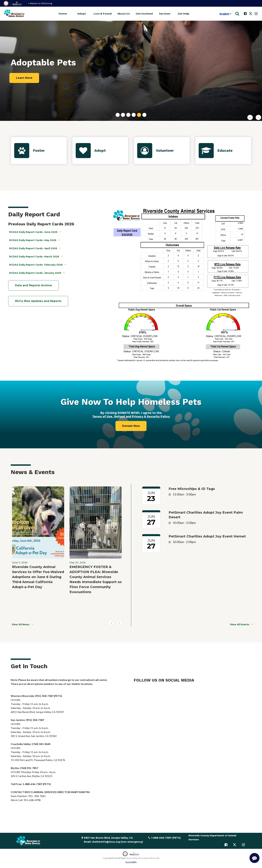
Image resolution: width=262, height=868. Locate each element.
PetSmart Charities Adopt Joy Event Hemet (207, 536)
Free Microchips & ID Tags (192, 489)
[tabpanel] (131, 71)
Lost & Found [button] (103, 14)
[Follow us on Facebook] (245, 14)
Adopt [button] (81, 14)
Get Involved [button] (144, 14)
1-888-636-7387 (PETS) (166, 838)
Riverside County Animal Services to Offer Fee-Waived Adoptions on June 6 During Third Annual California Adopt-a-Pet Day (38, 577)
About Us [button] (124, 14)
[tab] (118, 115)
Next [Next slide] (119, 623)
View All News (21, 624)
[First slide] (258, 117)
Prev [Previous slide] (111, 623)
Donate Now (131, 426)
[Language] (225, 14)
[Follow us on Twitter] (251, 14)
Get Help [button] (183, 14)
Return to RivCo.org (41, 3)
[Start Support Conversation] (254, 858)
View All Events (240, 624)
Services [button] (165, 14)
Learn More (24, 78)
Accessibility (131, 862)
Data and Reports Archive (34, 285)
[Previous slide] (250, 117)
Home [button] (63, 14)
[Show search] (237, 14)
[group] (38, 540)
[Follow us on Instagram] (256, 14)
